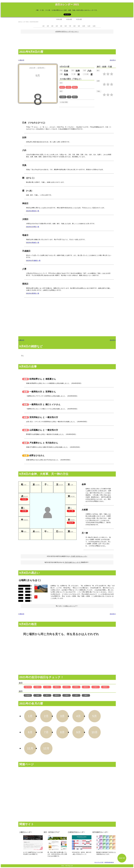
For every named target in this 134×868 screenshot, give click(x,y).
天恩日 (76, 687)
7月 (70, 26)
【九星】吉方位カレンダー (79, 556)
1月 (44, 26)
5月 (61, 26)
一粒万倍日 (28, 687)
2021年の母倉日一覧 (33, 243)
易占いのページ (70, 606)
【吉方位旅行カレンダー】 (73, 562)
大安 (47, 687)
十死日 (66, 695)
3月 (52, 26)
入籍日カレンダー (26, 832)
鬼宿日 (86, 687)
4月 (57, 26)
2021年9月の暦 (34, 22)
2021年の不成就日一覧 (33, 260)
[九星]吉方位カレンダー (77, 832)
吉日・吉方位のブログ (52, 832)
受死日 (57, 695)
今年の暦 (59, 19)
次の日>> (113, 60)
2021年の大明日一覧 (33, 227)
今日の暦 (69, 19)
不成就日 (28, 695)
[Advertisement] (67, 41)
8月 (75, 26)
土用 (76, 695)
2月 (48, 26)
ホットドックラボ (99, 862)
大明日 (66, 687)
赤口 (47, 695)
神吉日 (105, 687)
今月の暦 (79, 19)
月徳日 (96, 687)
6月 (66, 26)
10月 (84, 26)
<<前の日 (21, 60)
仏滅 (37, 695)
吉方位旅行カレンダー (100, 832)
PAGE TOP (122, 858)
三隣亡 (86, 695)
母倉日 (57, 687)
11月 (89, 26)
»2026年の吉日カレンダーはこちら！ (67, 31)
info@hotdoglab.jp (109, 862)
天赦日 (37, 687)
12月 (94, 26)
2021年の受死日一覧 (33, 293)
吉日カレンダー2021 (23, 22)
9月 (79, 26)
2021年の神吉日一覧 (33, 211)
